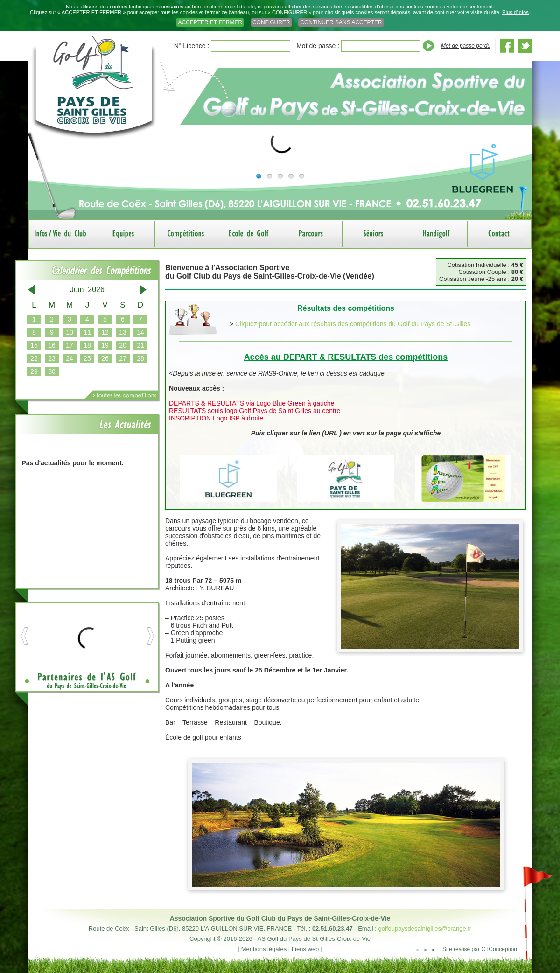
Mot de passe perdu (466, 46)
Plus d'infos (515, 12)
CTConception (499, 949)
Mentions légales (264, 949)
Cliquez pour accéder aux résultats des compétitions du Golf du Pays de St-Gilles (353, 324)
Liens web (305, 949)
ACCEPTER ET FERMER (210, 22)
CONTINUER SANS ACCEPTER (341, 22)
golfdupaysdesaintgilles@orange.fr (425, 928)
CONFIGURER (271, 22)
